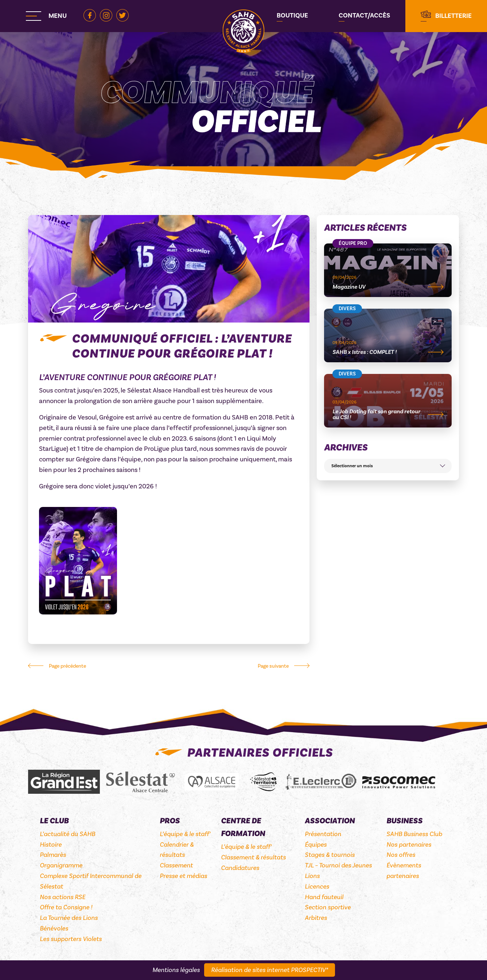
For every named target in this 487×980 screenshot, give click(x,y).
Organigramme (61, 865)
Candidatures (240, 868)
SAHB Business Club (414, 834)
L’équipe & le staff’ (185, 834)
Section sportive (328, 907)
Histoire (51, 845)
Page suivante (273, 666)
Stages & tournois (330, 855)
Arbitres (316, 918)
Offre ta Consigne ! (66, 907)
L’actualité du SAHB (67, 834)
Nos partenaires (409, 845)
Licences (317, 887)
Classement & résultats (253, 857)
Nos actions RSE (63, 897)
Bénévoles (54, 928)
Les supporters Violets (71, 939)
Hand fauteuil (324, 897)
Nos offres (401, 855)
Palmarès (53, 855)
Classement (176, 865)
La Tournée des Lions (69, 918)
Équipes (316, 845)
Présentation (323, 834)
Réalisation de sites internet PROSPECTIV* (270, 970)
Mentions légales (176, 970)
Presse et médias (183, 876)
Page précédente (67, 666)
